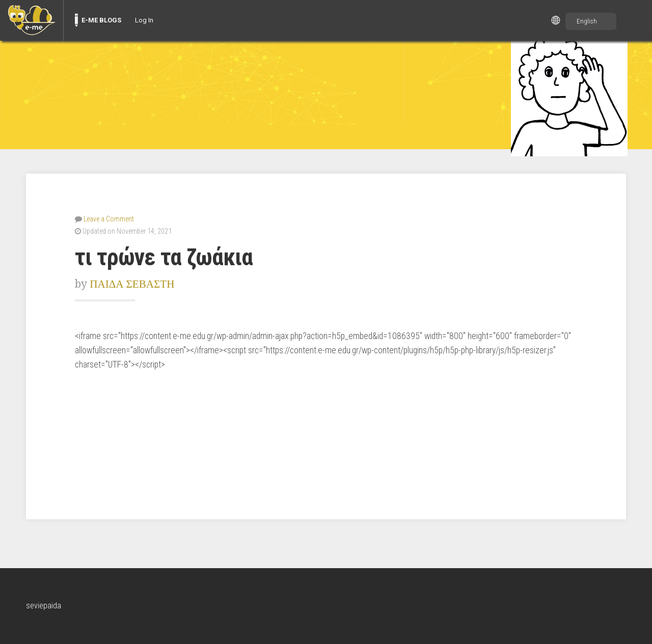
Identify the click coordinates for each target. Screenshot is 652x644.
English (587, 21)
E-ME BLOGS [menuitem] (101, 20)
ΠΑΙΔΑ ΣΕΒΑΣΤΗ (132, 284)
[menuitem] (32, 20)
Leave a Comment (109, 219)
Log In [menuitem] (144, 20)
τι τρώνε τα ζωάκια (164, 257)
